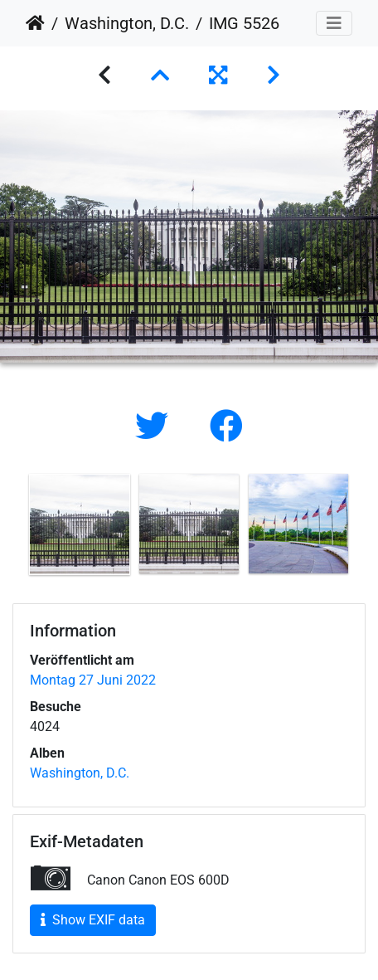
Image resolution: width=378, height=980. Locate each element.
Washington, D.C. (127, 23)
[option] (80, 524)
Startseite (35, 23)
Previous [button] (12, 528)
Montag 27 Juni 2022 (93, 680)
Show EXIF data (93, 920)
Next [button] (366, 528)
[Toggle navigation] (334, 23)
